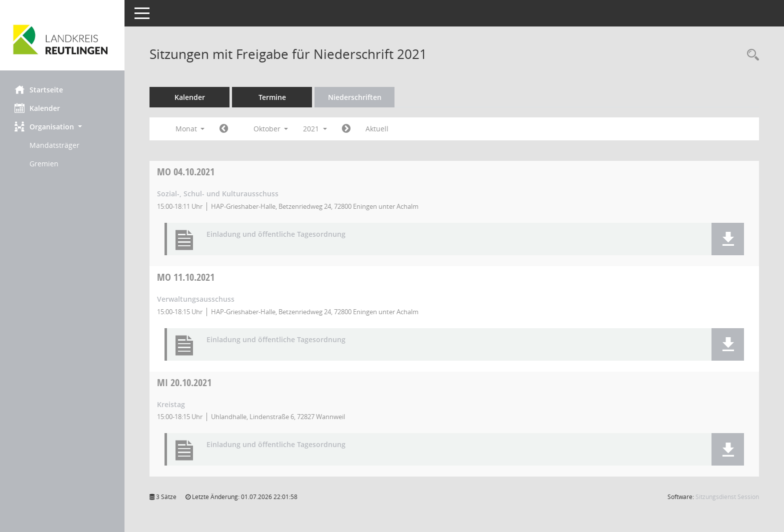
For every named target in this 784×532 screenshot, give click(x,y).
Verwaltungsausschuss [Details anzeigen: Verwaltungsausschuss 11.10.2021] (196, 299)
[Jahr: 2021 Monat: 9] (224, 129)
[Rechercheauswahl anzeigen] (750, 55)
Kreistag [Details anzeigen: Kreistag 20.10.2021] (171, 404)
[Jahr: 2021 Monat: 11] (347, 129)
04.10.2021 (186, 172)
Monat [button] (190, 129)
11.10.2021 (186, 277)
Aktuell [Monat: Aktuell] (377, 129)
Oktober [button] (271, 129)
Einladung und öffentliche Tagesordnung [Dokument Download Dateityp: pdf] (276, 235)
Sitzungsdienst (727, 497)
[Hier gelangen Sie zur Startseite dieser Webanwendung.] (62, 39)
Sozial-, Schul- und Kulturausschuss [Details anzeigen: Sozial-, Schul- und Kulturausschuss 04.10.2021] (218, 194)
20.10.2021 (185, 382)
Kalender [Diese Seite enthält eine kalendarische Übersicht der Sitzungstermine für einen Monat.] (38, 108)
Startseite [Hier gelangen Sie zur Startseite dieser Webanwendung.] (39, 89)
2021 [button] (315, 129)
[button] (62, 127)
